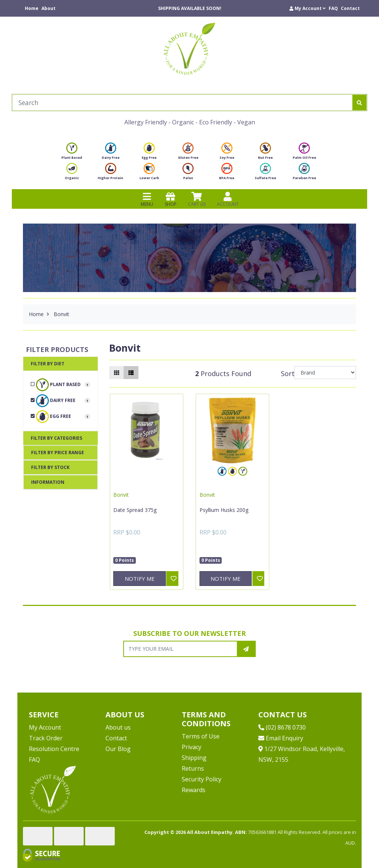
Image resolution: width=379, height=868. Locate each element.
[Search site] (359, 103)
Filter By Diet (48, 364)
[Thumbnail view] (117, 373)
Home (32, 8)
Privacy (192, 747)
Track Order (46, 738)
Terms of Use (201, 736)
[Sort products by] (325, 373)
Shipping (194, 758)
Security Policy (202, 779)
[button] (308, 8)
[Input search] (182, 103)
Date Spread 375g (135, 510)
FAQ (333, 8)
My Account (45, 727)
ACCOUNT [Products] (228, 199)
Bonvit (121, 495)
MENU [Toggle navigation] (147, 199)
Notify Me (140, 579)
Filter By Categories (56, 438)
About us (118, 727)
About (48, 8)
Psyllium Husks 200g (224, 510)
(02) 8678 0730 (282, 727)
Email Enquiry (281, 738)
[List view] (131, 373)
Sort (286, 373)
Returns (193, 768)
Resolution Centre (54, 749)
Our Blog (118, 749)
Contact (350, 8)
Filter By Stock (50, 467)
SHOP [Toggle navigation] (171, 199)
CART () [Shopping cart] (197, 199)
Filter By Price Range (58, 453)
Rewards (194, 790)
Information (48, 482)
